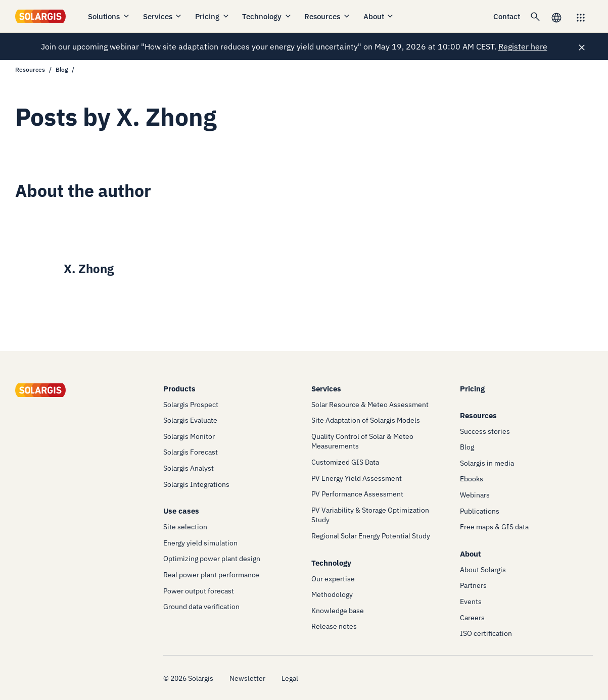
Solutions (109, 16)
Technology (267, 16)
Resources (328, 16)
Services (163, 16)
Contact (507, 16)
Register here (523, 46)
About (379, 16)
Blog (62, 69)
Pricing (213, 16)
